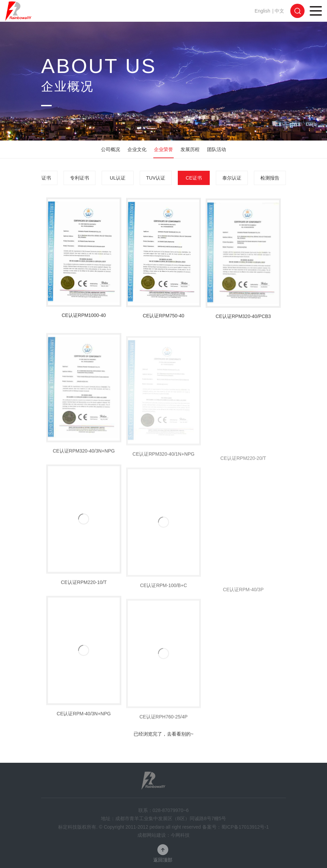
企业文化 (137, 149)
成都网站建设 (152, 835)
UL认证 (118, 178)
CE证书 (194, 178)
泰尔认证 (232, 178)
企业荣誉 (163, 149)
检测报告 (270, 178)
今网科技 (180, 835)
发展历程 (190, 149)
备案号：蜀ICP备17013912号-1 (236, 827)
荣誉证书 (41, 178)
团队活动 (217, 149)
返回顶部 (163, 860)
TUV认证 (156, 178)
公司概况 (110, 149)
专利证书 (80, 178)
